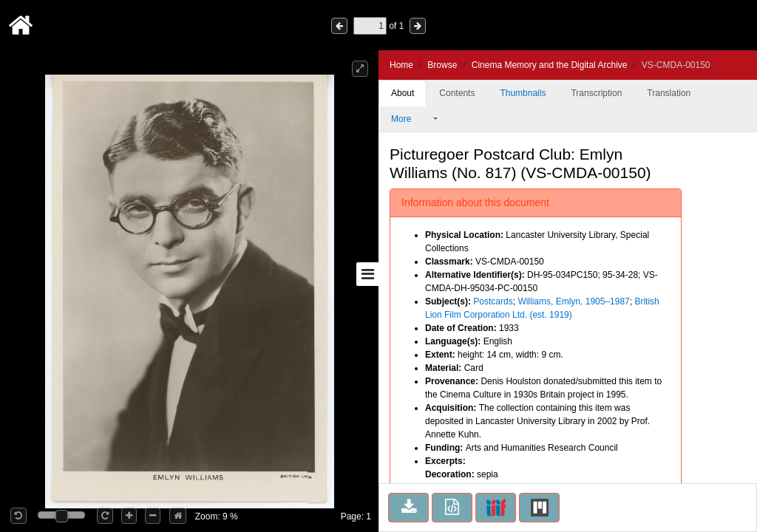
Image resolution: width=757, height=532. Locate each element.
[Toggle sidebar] (367, 274)
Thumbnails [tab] (523, 93)
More (411, 119)
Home (401, 65)
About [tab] (403, 93)
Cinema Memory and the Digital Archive (550, 65)
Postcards (493, 301)
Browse (442, 65)
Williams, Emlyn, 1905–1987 (573, 301)
